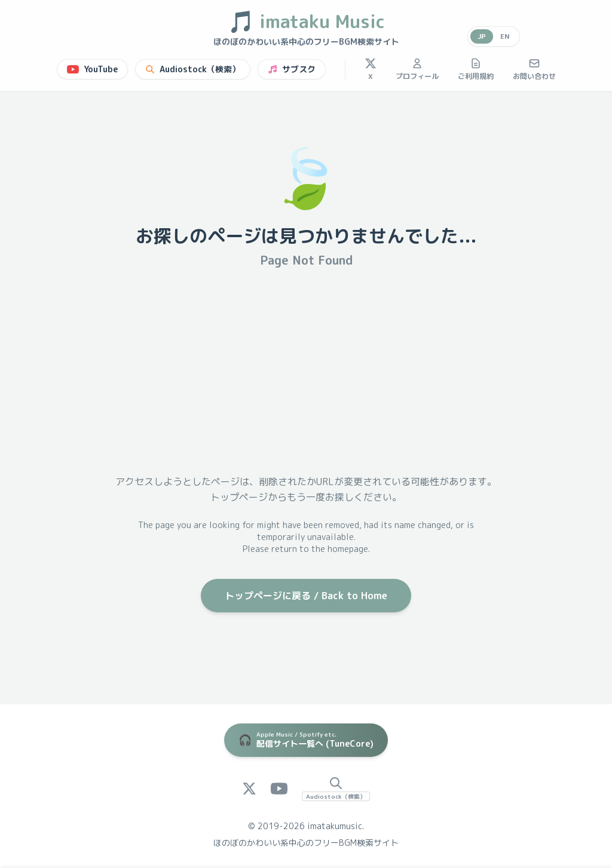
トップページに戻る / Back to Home (306, 596)
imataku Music (306, 22)
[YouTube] (279, 789)
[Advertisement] (306, 371)
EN (505, 36)
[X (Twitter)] (249, 789)
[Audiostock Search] (336, 789)
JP (482, 36)
